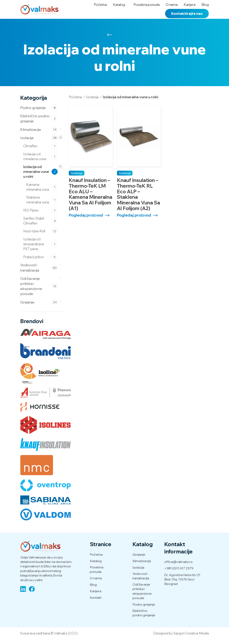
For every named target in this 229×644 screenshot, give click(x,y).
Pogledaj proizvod (86, 220)
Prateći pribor (34, 261)
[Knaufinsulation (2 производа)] (46, 449)
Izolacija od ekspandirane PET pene (34, 249)
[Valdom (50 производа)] (46, 519)
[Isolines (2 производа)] (46, 430)
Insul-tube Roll (34, 236)
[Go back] (109, 39)
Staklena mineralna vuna (38, 204)
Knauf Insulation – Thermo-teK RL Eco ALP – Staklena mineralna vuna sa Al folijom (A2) (138, 199)
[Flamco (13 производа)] (46, 397)
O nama (96, 583)
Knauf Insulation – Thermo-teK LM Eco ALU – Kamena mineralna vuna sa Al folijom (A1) (91, 199)
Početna (76, 101)
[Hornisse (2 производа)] (40, 411)
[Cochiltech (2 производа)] (41, 378)
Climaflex (30, 151)
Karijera (96, 595)
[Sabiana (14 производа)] (46, 505)
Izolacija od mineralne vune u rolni (36, 176)
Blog (93, 589)
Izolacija (27, 142)
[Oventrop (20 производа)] (46, 490)
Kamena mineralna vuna (38, 191)
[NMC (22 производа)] (37, 470)
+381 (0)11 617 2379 (179, 573)
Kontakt (96, 602)
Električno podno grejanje (35, 123)
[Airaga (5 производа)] (46, 339)
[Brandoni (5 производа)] (46, 356)
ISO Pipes (31, 215)
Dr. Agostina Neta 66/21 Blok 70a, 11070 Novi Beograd (182, 584)
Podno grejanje (33, 112)
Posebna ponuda (97, 574)
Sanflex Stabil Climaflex (34, 225)
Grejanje (27, 307)
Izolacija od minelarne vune (35, 161)
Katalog (96, 566)
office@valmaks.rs (178, 566)
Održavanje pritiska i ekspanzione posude (31, 291)
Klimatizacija (30, 134)
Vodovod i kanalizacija (30, 272)
